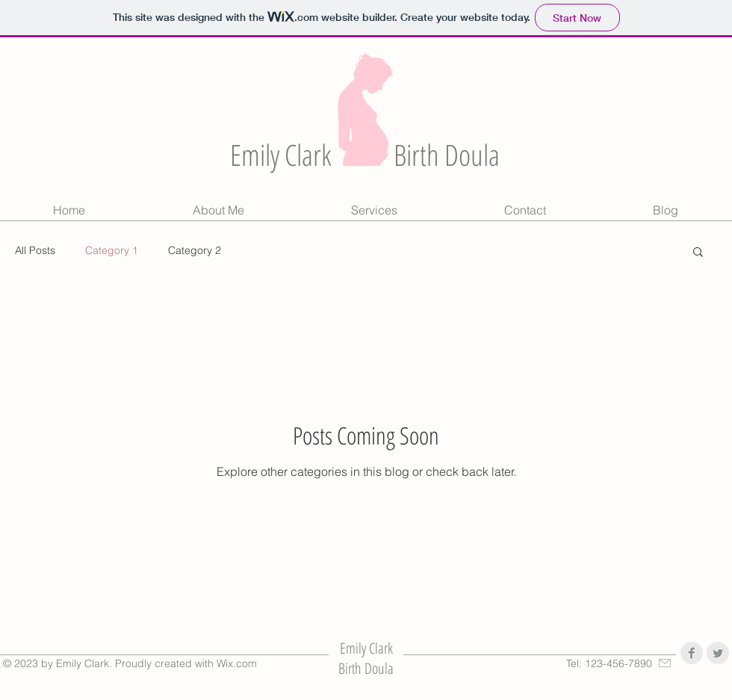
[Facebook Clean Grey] (692, 653)
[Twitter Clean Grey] (718, 653)
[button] (698, 253)
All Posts (35, 250)
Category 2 (195, 250)
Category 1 (112, 250)
